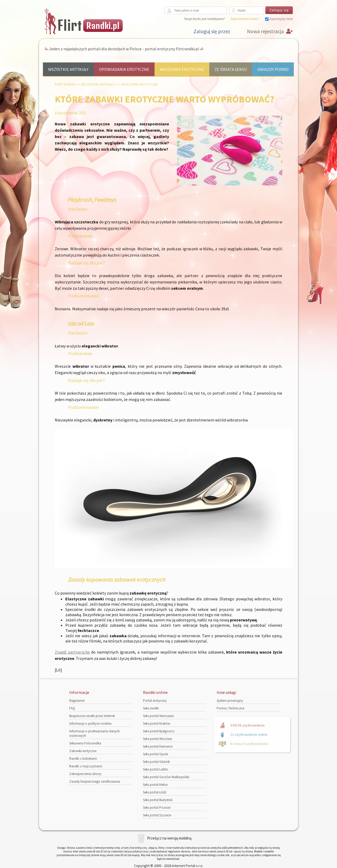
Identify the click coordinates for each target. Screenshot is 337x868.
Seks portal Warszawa (158, 716)
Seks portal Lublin (155, 769)
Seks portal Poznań (157, 808)
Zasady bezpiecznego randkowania (95, 781)
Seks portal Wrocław (157, 739)
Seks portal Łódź (155, 792)
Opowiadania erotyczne (124, 69)
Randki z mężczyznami (86, 766)
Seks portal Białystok (158, 800)
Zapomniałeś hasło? (245, 19)
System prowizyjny (230, 701)
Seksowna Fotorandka (85, 743)
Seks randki (151, 708)
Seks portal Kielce (155, 785)
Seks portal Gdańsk (156, 762)
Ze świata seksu (231, 69)
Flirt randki (65, 84)
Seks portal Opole (155, 754)
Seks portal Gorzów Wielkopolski (166, 777)
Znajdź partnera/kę (72, 652)
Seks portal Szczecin (157, 815)
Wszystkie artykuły (68, 69)
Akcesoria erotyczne (182, 69)
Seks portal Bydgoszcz (159, 731)
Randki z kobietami (83, 759)
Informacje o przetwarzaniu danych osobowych (95, 733)
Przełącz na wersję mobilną (169, 838)
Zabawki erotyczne (83, 751)
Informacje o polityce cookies (90, 724)
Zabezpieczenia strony (85, 774)
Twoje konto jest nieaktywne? (204, 19)
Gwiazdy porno (273, 69)
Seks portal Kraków (157, 724)
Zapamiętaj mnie (281, 19)
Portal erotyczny (155, 701)
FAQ (72, 708)
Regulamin (77, 701)
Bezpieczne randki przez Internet (92, 716)
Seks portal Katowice (158, 746)
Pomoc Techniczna (231, 708)
